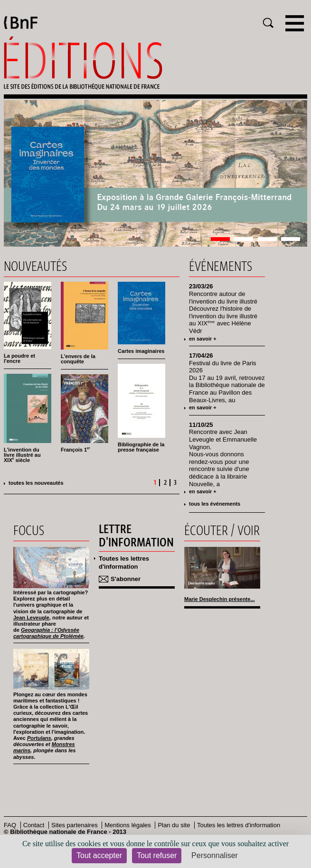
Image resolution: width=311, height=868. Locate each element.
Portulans (39, 738)
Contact (34, 825)
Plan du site (174, 825)
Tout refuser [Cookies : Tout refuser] (157, 855)
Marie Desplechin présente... (220, 599)
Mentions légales (128, 825)
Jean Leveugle (31, 618)
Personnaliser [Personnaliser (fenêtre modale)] (215, 855)
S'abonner (126, 579)
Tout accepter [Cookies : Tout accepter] (99, 855)
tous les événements (215, 504)
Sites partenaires (75, 825)
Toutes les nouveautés (36, 483)
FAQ (10, 825)
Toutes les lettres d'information (124, 563)
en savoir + (203, 339)
